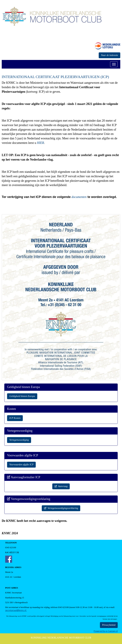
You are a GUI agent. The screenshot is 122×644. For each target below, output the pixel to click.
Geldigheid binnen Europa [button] (22, 396)
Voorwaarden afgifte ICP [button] (21, 465)
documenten (79, 197)
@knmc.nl (16, 610)
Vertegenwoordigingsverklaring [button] (61, 508)
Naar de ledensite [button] (109, 55)
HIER (40, 143)
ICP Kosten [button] (15, 418)
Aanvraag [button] (61, 486)
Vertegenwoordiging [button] (19, 440)
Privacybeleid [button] (109, 625)
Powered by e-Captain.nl (106, 631)
